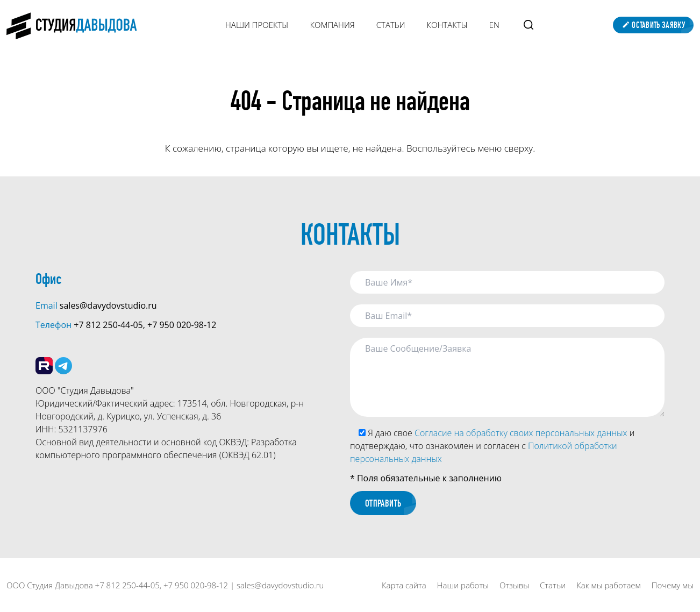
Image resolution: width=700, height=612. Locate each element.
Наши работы (463, 585)
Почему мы (673, 585)
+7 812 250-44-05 (108, 325)
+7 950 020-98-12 (182, 325)
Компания (332, 25)
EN (494, 25)
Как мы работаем (608, 585)
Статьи (391, 25)
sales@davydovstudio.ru (108, 305)
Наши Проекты (257, 25)
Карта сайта (404, 585)
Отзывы (514, 585)
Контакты (447, 25)
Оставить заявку (653, 25)
